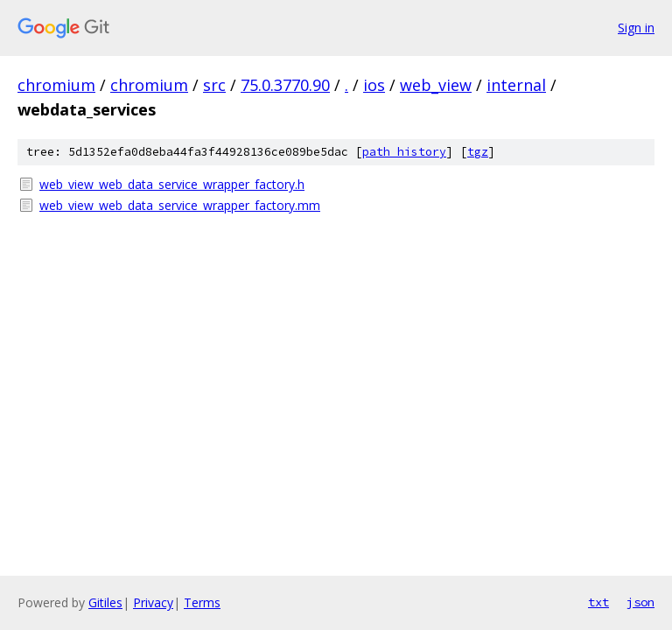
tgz (478, 152)
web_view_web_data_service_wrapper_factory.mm (180, 205)
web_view (436, 85)
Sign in (636, 28)
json (640, 602)
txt (598, 602)
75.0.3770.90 (285, 85)
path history (404, 152)
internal (516, 85)
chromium (56, 85)
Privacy (153, 602)
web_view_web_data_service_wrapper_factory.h (172, 184)
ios (374, 85)
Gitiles (105, 602)
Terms (202, 602)
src (214, 85)
